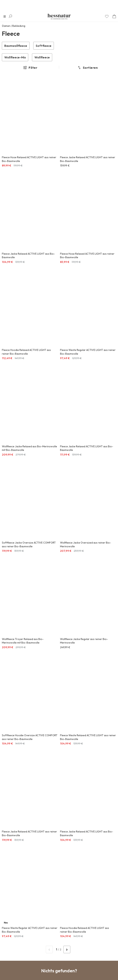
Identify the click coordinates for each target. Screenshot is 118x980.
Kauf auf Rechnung (59, 718)
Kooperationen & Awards (20, 955)
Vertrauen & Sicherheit (18, 943)
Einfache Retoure (59, 728)
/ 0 (58, 649)
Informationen (13, 883)
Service (9, 895)
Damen (6, 26)
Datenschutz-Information (38, 773)
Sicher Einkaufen (59, 708)
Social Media (12, 907)
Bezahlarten (12, 931)
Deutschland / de (18, 967)
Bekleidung (19, 26)
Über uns (9, 919)
